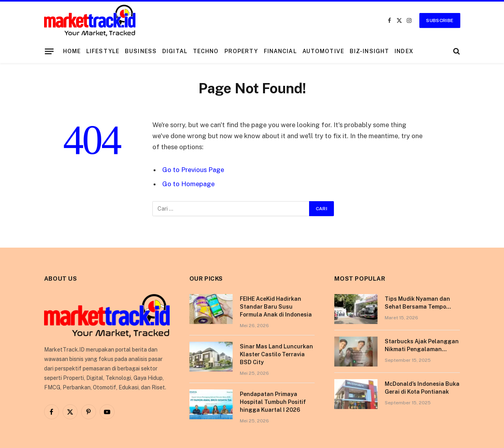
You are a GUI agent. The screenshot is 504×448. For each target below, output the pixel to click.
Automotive (323, 51)
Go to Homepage (188, 184)
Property (241, 51)
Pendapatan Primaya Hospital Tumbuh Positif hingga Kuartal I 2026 (273, 402)
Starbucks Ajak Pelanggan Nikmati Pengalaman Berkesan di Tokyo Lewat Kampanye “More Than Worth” (422, 346)
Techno (206, 51)
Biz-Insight (369, 51)
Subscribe (440, 20)
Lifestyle (103, 51)
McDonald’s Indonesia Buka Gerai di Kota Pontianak (422, 388)
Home (72, 51)
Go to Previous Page (193, 170)
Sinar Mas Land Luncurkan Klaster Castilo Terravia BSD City (276, 354)
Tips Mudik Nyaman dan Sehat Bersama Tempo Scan (417, 303)
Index (404, 51)
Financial (280, 51)
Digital (175, 51)
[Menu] (49, 51)
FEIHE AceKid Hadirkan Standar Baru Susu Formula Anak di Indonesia (276, 307)
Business (141, 51)
